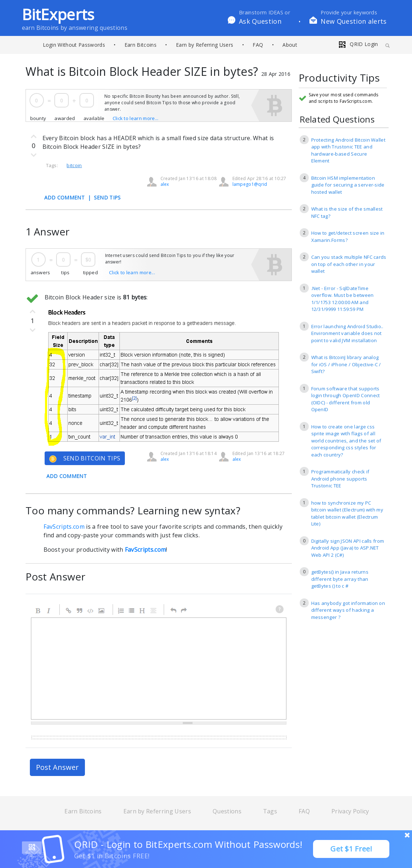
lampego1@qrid (250, 184)
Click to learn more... (136, 118)
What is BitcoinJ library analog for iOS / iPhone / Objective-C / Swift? (346, 364)
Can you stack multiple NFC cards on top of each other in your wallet (349, 264)
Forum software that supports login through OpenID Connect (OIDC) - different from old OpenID (346, 399)
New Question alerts (354, 21)
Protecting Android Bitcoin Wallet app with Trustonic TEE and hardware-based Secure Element (348, 150)
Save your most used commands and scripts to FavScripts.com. (344, 98)
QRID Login (358, 44)
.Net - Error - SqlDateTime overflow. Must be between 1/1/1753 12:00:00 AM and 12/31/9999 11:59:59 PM (343, 299)
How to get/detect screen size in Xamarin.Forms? (348, 236)
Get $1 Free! (351, 849)
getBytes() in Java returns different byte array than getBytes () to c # (340, 579)
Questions (227, 811)
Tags (270, 811)
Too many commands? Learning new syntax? (133, 510)
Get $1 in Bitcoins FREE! (112, 856)
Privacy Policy (350, 811)
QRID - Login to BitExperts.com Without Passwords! (188, 844)
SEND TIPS (107, 198)
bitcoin (74, 165)
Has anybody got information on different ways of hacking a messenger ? (348, 610)
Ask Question (260, 21)
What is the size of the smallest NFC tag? (347, 212)
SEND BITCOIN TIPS (85, 458)
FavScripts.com (64, 527)
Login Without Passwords (74, 45)
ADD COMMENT (65, 198)
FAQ (258, 45)
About (290, 45)
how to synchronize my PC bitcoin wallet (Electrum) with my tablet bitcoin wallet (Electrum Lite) (347, 513)
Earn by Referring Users (205, 45)
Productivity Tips (339, 78)
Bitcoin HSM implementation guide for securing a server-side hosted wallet (348, 185)
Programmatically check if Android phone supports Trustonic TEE (340, 479)
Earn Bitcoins (141, 45)
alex (165, 184)
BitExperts (58, 14)
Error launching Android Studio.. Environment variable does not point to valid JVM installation (347, 333)
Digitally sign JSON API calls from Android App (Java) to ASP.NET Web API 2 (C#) (348, 548)
